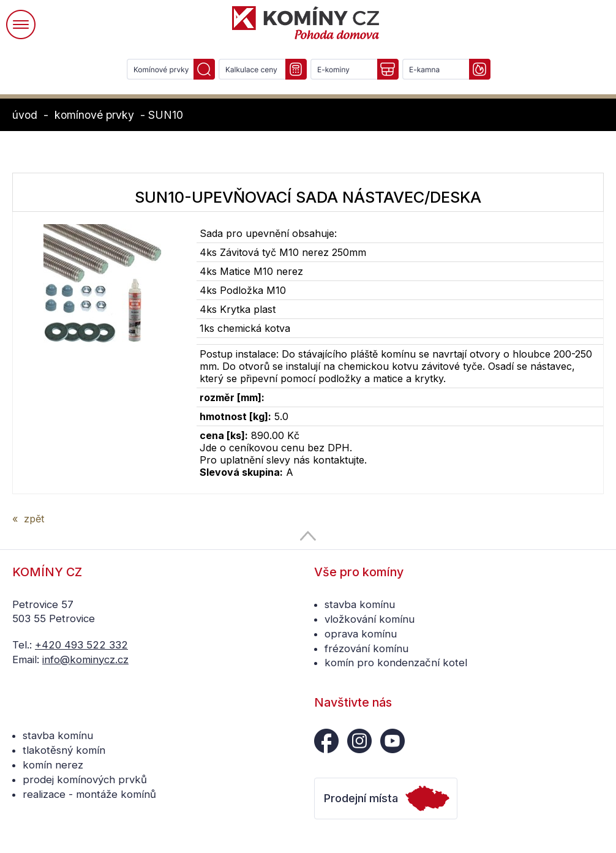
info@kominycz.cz (85, 659)
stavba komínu (360, 604)
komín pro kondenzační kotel (396, 663)
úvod (25, 115)
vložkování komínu (370, 619)
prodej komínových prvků (85, 780)
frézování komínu (366, 648)
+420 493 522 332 (81, 645)
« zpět (28, 519)
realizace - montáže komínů (89, 794)
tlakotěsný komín (64, 750)
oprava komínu (361, 634)
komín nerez (53, 765)
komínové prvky (94, 115)
